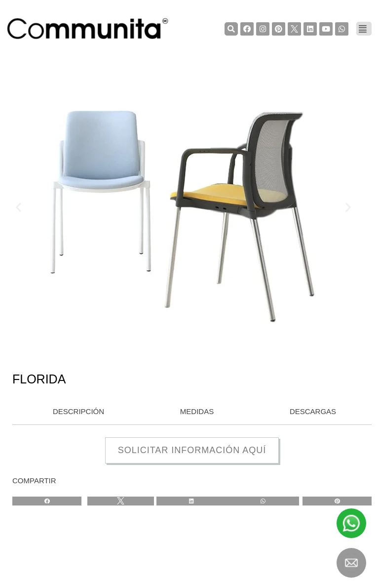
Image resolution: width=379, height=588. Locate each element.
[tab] (76, 412)
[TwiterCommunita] (294, 29)
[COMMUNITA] (88, 29)
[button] (19, 207)
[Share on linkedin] (191, 501)
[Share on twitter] (121, 501)
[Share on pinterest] (337, 501)
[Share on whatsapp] (263, 501)
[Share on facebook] (47, 501)
